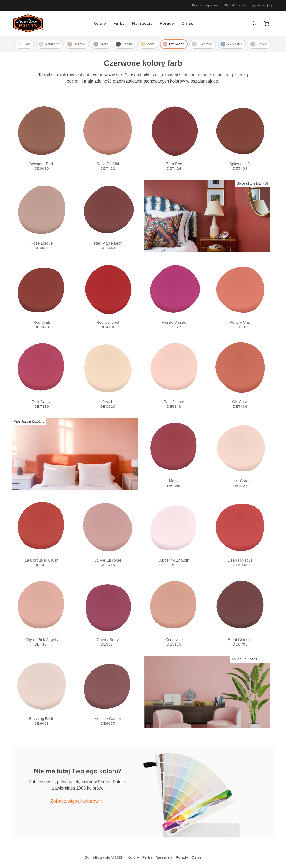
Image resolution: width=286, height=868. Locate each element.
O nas (187, 23)
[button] (78, 801)
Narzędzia (142, 23)
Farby (119, 23)
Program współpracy (206, 5)
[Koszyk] (267, 24)
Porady (167, 23)
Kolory (100, 23)
